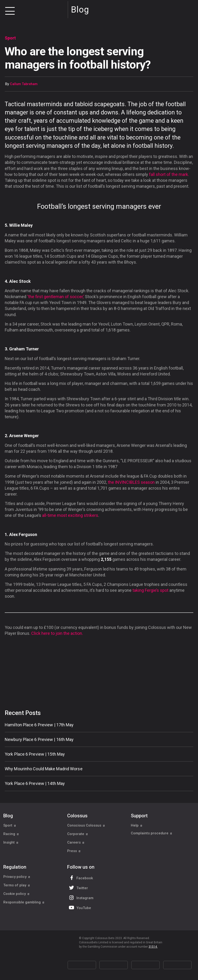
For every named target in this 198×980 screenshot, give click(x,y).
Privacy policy (17, 877)
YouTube (79, 908)
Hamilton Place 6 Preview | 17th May (39, 725)
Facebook (80, 878)
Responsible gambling (24, 902)
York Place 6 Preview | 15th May (35, 754)
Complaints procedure (152, 834)
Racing (11, 834)
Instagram (81, 898)
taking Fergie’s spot (150, 590)
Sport (10, 825)
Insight (11, 842)
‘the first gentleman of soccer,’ (56, 297)
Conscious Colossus (86, 825)
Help (137, 825)
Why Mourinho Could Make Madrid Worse (44, 769)
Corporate (78, 834)
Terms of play (17, 885)
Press (74, 851)
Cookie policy (16, 894)
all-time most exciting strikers (70, 515)
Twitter (78, 888)
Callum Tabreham (24, 84)
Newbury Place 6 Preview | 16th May (39, 739)
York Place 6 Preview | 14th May (35, 783)
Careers (76, 842)
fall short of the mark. (169, 174)
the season (131, 482)
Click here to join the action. (57, 633)
